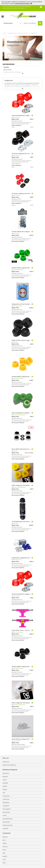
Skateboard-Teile (23, 33)
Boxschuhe (6, 773)
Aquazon (5, 837)
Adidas (5, 843)
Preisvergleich (7, 809)
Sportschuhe (6, 812)
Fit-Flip (5, 815)
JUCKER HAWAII (19, 270)
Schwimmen (6, 796)
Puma (4, 850)
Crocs (4, 860)
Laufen (5, 780)
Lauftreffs (5, 828)
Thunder (17, 233)
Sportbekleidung (7, 819)
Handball (5, 783)
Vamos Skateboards (20, 415)
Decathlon (17, 741)
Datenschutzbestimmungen (22, 3)
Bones (16, 451)
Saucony (5, 847)
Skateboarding (12, 33)
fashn (4, 863)
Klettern (5, 789)
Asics (4, 840)
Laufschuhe (6, 799)
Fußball (5, 786)
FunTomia (17, 117)
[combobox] (12, 23)
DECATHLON (6, 822)
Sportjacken (6, 802)
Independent (18, 306)
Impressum (6, 762)
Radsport (5, 777)
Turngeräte (6, 806)
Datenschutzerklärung (9, 765)
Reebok (5, 856)
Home (4, 33)
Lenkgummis (33, 33)
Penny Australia (19, 632)
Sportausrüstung (7, 825)
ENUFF (16, 342)
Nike (4, 853)
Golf (4, 793)
